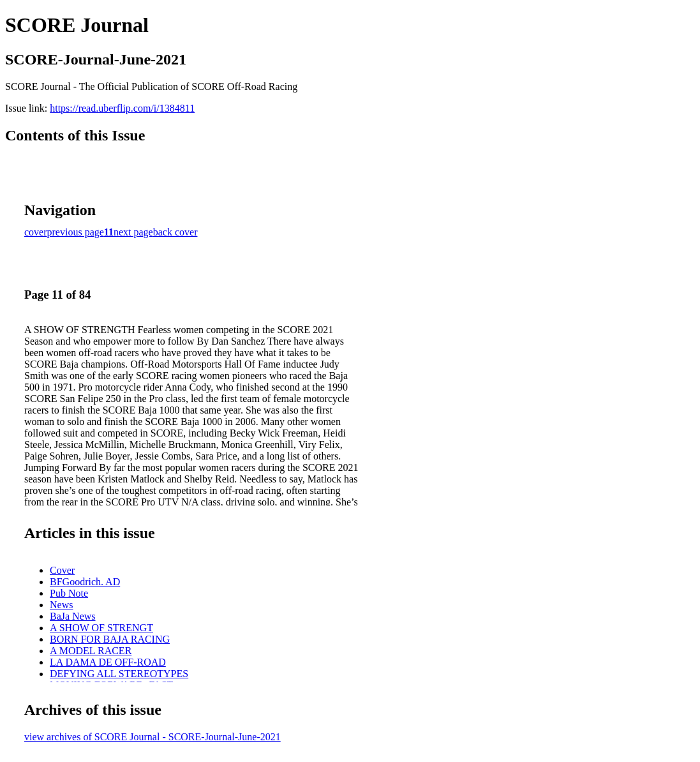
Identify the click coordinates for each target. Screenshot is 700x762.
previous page (76, 232)
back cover (175, 232)
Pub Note (69, 593)
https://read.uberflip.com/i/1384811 (122, 108)
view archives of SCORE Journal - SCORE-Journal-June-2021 (153, 737)
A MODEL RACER (91, 651)
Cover (62, 570)
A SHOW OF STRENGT (101, 628)
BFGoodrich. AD (85, 582)
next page (133, 232)
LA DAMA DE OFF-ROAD (108, 662)
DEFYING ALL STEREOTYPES (119, 674)
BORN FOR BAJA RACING (110, 639)
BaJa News (73, 616)
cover (36, 232)
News (61, 605)
